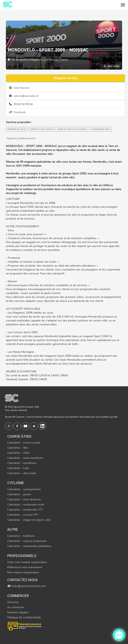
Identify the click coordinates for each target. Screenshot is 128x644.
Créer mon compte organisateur (27, 562)
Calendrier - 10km (18, 453)
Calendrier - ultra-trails (22, 473)
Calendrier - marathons (22, 463)
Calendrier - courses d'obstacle (27, 541)
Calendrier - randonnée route (26, 505)
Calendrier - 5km (18, 448)
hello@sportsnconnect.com (27, 586)
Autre (13, 529)
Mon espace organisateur (23, 572)
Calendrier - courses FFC (23, 515)
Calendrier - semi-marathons (25, 458)
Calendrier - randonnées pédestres (29, 546)
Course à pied (19, 436)
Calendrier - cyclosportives (24, 489)
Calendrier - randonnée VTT (25, 510)
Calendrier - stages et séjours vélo (29, 520)
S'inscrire (13, 602)
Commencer (18, 596)
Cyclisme (16, 483)
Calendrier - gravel (19, 494)
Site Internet (19, 88)
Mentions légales (18, 612)
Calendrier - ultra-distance (24, 499)
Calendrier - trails (18, 468)
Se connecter (16, 607)
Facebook (17, 112)
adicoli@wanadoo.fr (24, 96)
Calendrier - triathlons (21, 536)
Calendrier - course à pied (24, 443)
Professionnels (22, 556)
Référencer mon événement (25, 567)
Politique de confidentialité (24, 617)
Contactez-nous (23, 580)
